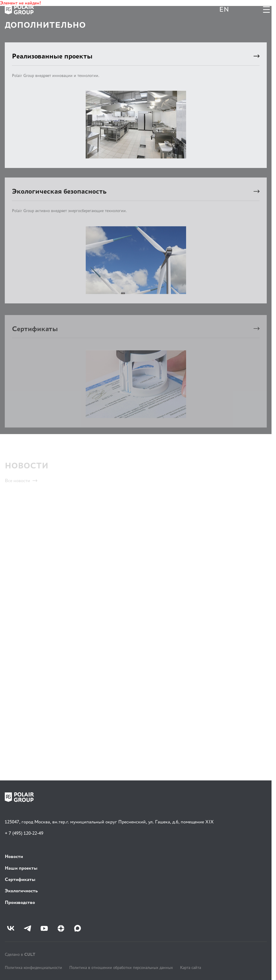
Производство (20, 902)
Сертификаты (20, 879)
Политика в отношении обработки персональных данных (121, 967)
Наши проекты (21, 868)
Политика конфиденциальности (33, 967)
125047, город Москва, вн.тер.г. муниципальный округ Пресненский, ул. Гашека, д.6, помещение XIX (109, 822)
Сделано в (20, 954)
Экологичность (21, 891)
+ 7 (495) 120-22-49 (24, 833)
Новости (14, 856)
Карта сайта (191, 967)
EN (224, 9)
